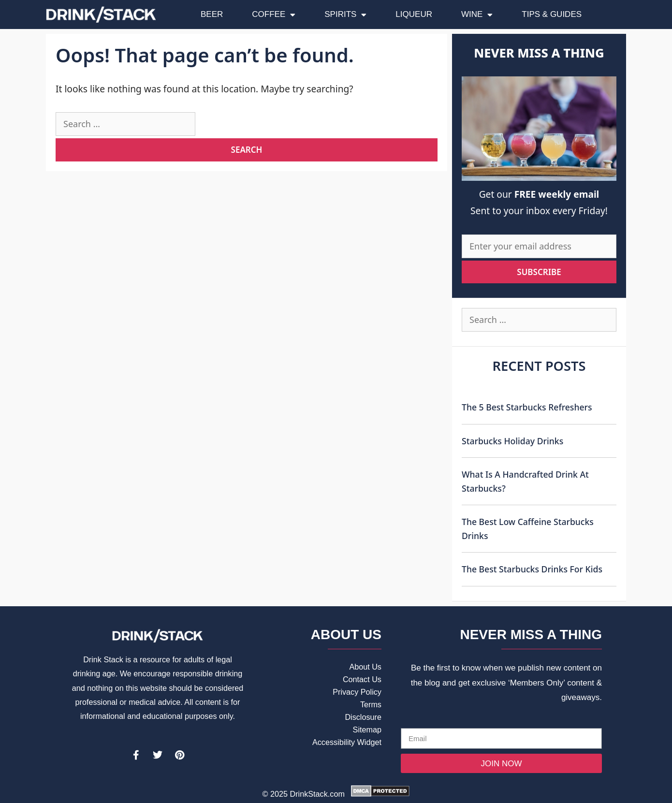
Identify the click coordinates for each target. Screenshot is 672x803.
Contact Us (362, 679)
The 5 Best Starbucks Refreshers (527, 407)
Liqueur (414, 14)
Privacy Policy (357, 692)
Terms (371, 704)
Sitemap (367, 730)
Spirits (345, 15)
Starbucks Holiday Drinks (512, 441)
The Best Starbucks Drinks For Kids (532, 569)
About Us (365, 667)
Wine (477, 15)
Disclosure (363, 717)
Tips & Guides (552, 14)
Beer (212, 14)
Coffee (274, 15)
